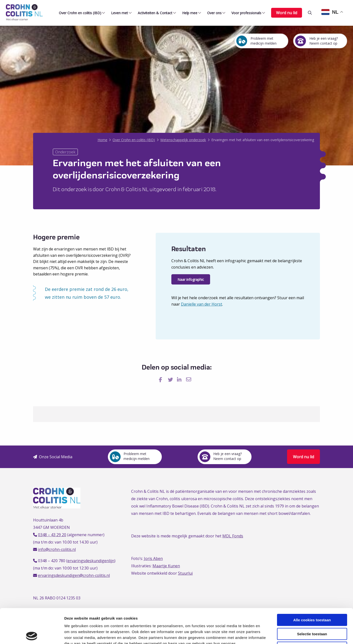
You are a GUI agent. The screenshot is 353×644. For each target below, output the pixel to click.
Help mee (189, 13)
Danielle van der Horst (202, 304)
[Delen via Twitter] (171, 380)
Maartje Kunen (166, 566)
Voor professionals (245, 13)
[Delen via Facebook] (162, 380)
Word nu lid (287, 13)
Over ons (213, 13)
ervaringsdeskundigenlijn (91, 561)
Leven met (119, 13)
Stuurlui (185, 573)
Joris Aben (153, 558)
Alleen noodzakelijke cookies (312, 613)
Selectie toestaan (312, 599)
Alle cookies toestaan (312, 585)
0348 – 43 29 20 (52, 535)
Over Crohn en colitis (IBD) (79, 13)
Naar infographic (191, 279)
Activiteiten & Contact (154, 13)
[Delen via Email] (189, 380)
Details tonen (265, 634)
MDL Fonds (233, 536)
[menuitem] (80, 13)
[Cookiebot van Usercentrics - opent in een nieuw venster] (32, 634)
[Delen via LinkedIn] (180, 380)
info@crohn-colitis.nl (57, 549)
